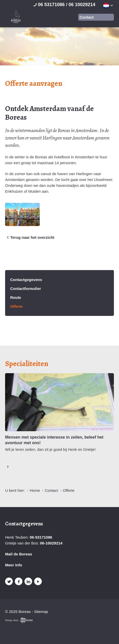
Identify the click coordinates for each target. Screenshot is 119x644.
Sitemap (41, 612)
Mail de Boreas (19, 554)
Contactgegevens (26, 280)
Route (16, 297)
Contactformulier (26, 289)
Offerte (16, 306)
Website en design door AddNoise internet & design (19, 620)
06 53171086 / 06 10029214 (64, 5)
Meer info (14, 565)
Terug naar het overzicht (30, 237)
